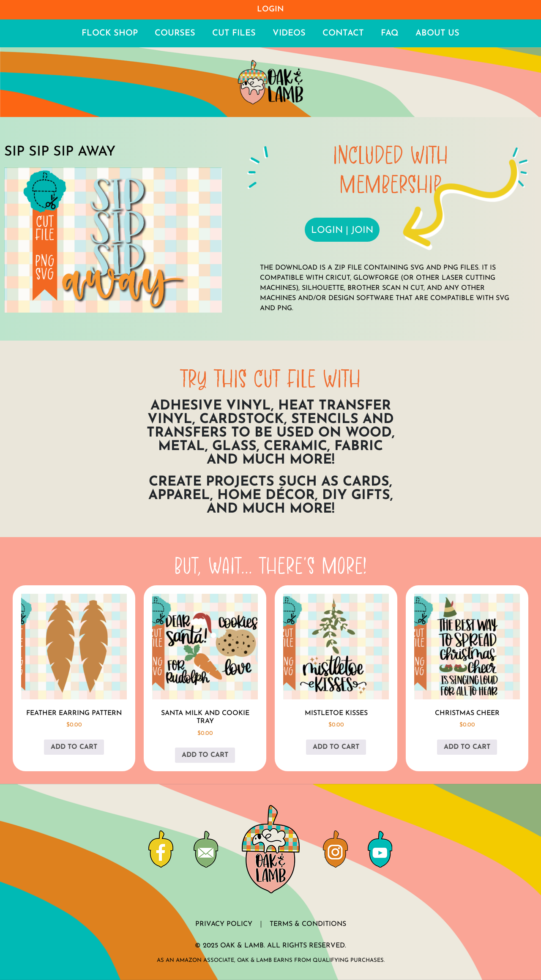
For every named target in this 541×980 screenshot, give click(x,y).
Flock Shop (110, 33)
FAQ (390, 33)
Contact (343, 33)
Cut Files (234, 33)
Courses (175, 33)
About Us (437, 33)
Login (270, 10)
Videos (289, 33)
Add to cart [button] (74, 747)
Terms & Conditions (308, 924)
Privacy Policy (224, 924)
